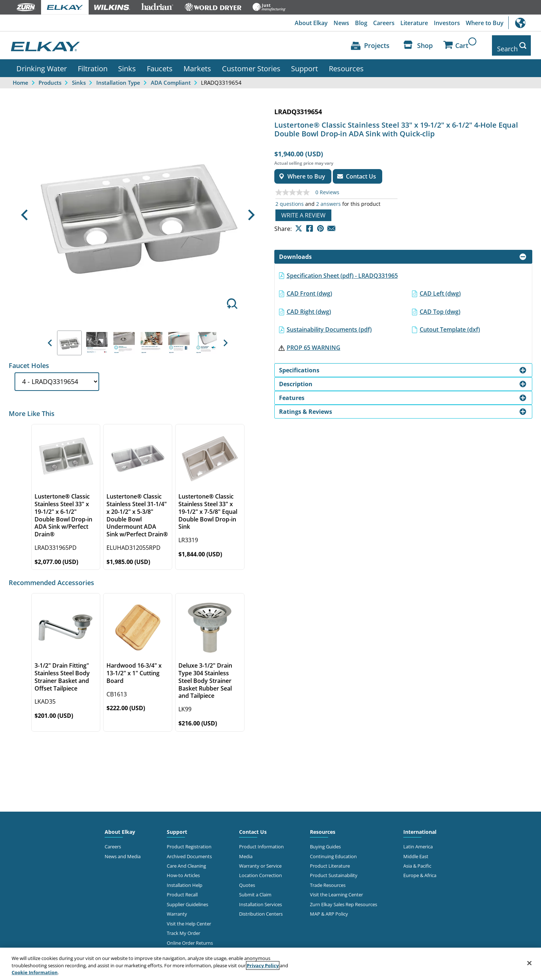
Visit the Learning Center (336, 889)
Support (304, 63)
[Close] (529, 963)
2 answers (328, 199)
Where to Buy (485, 23)
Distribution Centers (261, 909)
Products (50, 77)
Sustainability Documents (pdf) (329, 324)
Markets (197, 63)
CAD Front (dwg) (309, 288)
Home (21, 77)
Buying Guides (325, 841)
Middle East (416, 851)
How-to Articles (183, 870)
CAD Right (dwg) (309, 306)
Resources (346, 63)
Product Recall (182, 889)
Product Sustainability (334, 870)
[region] (270, 964)
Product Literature (330, 860)
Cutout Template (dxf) (450, 324)
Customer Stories (251, 63)
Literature (414, 23)
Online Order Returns (190, 937)
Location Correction (261, 870)
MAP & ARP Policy (329, 909)
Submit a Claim (255, 889)
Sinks (127, 63)
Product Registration (189, 841)
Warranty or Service (260, 860)
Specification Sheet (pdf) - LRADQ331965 (342, 270)
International (525, 23)
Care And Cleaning (186, 860)
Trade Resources (328, 880)
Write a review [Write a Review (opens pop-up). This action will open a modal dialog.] (303, 210)
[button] (24, 210)
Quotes (247, 880)
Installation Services (261, 899)
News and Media (123, 851)
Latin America (418, 841)
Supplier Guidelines (187, 899)
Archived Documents (189, 851)
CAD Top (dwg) (440, 306)
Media (246, 851)
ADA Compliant (171, 77)
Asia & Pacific (417, 860)
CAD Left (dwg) (440, 288)
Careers (384, 23)
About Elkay (311, 23)
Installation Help (185, 880)
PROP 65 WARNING (314, 342)
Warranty (177, 909)
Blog (361, 23)
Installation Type (118, 77)
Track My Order (183, 928)
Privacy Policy (263, 965)
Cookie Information (35, 972)
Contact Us (253, 826)
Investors (447, 23)
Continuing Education (333, 851)
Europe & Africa (420, 870)
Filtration (93, 63)
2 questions (290, 199)
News (341, 23)
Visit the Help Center (189, 918)
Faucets (160, 63)
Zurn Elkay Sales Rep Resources (344, 899)
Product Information (261, 841)
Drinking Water (42, 63)
